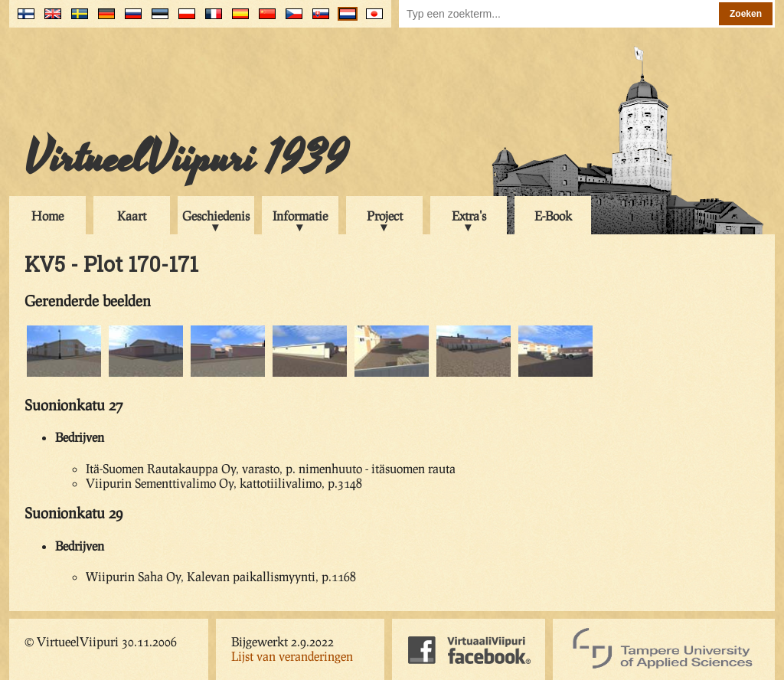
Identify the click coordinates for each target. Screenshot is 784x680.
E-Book (553, 216)
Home (47, 216)
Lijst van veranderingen (292, 656)
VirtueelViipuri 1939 (186, 159)
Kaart (132, 216)
